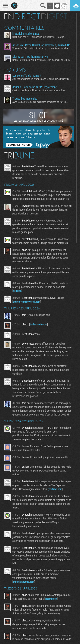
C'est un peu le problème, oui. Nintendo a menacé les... (40, 90)
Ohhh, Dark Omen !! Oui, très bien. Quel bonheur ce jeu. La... (42, 60)
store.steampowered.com (27, 302)
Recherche (43, 6)
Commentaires (24, 28)
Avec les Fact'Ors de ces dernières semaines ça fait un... (40, 102)
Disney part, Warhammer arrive (30, 57)
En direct (22, 16)
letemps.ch (51, 599)
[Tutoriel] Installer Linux (26, 34)
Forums (15, 70)
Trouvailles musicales (25, 99)
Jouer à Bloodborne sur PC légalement (34, 87)
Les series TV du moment (27, 76)
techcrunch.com (39, 324)
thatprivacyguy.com (24, 582)
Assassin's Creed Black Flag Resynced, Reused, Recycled (42, 45)
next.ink (17, 291)
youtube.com (55, 489)
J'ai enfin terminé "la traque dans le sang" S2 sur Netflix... (42, 79)
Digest (54, 16)
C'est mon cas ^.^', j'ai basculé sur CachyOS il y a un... (39, 37)
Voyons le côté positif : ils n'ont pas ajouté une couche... (41, 48)
